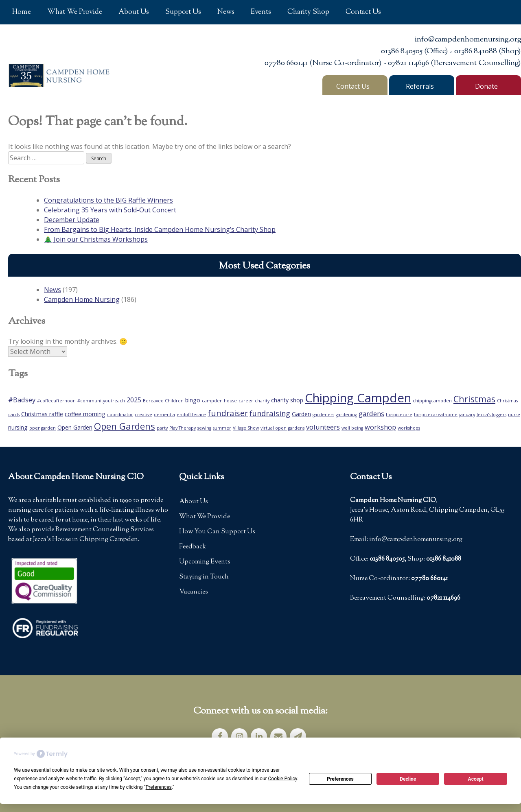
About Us (134, 12)
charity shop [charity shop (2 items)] (287, 400)
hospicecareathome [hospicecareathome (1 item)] (436, 415)
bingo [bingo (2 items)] (193, 400)
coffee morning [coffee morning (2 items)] (85, 414)
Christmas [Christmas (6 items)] (474, 399)
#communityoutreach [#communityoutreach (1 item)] (101, 401)
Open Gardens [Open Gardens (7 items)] (125, 426)
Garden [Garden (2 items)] (301, 414)
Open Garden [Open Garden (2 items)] (75, 427)
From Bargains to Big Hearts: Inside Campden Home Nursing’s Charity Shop (160, 229)
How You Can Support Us (217, 532)
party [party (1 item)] (162, 428)
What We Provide (75, 12)
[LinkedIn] (259, 737)
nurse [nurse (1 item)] (514, 415)
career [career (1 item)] (246, 401)
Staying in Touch (204, 577)
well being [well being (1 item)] (352, 428)
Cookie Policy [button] (283, 779)
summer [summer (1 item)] (222, 428)
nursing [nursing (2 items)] (18, 427)
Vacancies (194, 592)
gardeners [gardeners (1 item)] (323, 415)
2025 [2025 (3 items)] (134, 400)
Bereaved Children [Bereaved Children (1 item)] (163, 401)
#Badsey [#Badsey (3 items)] (22, 400)
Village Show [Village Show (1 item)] (246, 428)
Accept (476, 779)
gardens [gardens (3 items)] (371, 414)
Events (261, 12)
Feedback (193, 547)
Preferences (340, 779)
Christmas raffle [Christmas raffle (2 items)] (42, 414)
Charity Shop (308, 12)
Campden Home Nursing (82, 299)
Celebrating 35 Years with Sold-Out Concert (110, 210)
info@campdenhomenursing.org (468, 40)
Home (22, 12)
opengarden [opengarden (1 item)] (43, 428)
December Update (72, 220)
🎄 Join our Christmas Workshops (96, 239)
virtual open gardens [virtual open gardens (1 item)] (282, 428)
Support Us (183, 12)
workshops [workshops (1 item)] (409, 428)
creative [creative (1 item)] (143, 415)
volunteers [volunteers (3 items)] (323, 427)
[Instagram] (239, 737)
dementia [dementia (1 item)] (164, 415)
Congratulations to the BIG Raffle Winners (108, 200)
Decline (408, 779)
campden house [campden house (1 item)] (219, 401)
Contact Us (363, 12)
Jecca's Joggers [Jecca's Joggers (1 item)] (491, 415)
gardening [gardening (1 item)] (346, 415)
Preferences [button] (159, 787)
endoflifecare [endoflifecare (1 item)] (191, 415)
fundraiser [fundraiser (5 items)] (228, 413)
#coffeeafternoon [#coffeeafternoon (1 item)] (56, 401)
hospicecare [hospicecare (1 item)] (399, 415)
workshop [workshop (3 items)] (380, 427)
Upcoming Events (205, 562)
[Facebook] (220, 737)
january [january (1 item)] (467, 415)
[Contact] (278, 737)
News (226, 12)
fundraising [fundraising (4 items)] (270, 413)
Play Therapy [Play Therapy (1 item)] (183, 428)
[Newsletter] (298, 737)
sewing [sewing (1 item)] (204, 428)
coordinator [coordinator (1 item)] (120, 415)
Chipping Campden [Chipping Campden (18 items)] (358, 398)
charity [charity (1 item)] (262, 401)
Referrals (420, 86)
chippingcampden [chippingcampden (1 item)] (432, 401)
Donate (486, 86)
